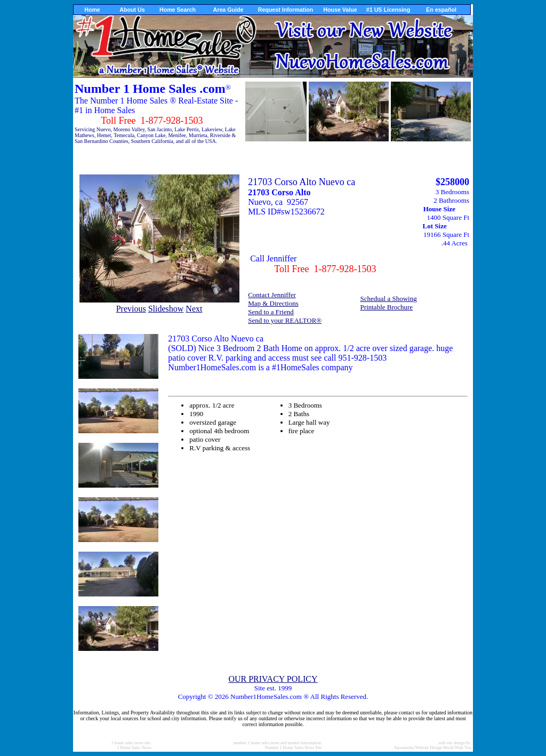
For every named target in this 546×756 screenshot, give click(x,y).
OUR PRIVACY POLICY (273, 679)
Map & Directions (273, 303)
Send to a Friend (271, 312)
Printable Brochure (387, 307)
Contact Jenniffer (272, 295)
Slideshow (166, 309)
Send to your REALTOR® (285, 320)
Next (194, 309)
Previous (131, 309)
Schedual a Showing (389, 299)
